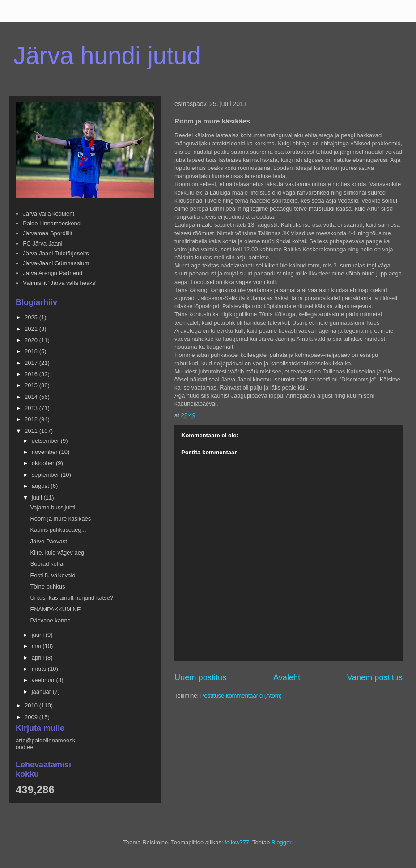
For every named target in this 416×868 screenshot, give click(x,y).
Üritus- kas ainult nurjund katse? (72, 598)
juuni (39, 635)
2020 (32, 340)
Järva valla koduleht (49, 214)
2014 (32, 397)
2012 (32, 419)
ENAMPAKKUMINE (55, 609)
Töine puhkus (47, 586)
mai (37, 646)
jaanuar (42, 692)
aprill (39, 658)
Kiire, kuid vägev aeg (57, 553)
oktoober (44, 463)
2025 (32, 317)
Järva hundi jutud (107, 55)
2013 (32, 408)
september (46, 475)
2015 (32, 385)
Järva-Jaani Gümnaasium (56, 263)
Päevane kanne (50, 620)
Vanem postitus (375, 677)
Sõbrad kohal (47, 564)
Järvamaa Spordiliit (48, 233)
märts (40, 669)
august (41, 486)
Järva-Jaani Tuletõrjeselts (56, 253)
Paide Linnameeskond (52, 223)
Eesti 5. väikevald (53, 575)
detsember (46, 441)
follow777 (237, 842)
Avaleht (287, 677)
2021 (32, 329)
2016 (32, 374)
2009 (32, 717)
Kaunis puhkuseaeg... (58, 530)
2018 (32, 351)
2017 (32, 363)
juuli (38, 498)
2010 (32, 705)
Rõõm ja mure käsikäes (60, 519)
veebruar (44, 680)
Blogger (281, 842)
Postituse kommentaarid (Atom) (241, 696)
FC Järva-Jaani (42, 243)
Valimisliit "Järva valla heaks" (60, 283)
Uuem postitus (200, 677)
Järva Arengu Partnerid (53, 273)
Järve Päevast (48, 541)
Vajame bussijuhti (53, 507)
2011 (32, 431)
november (45, 452)
